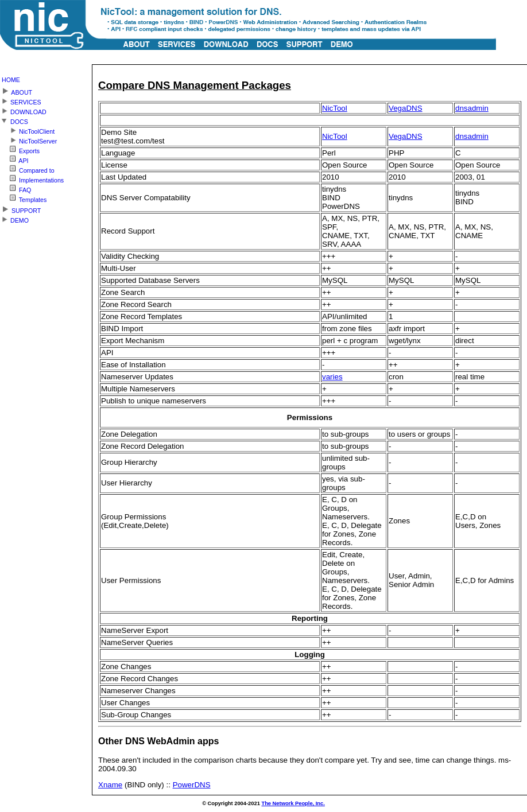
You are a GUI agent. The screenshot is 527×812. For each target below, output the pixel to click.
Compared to (27, 169)
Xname (110, 785)
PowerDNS (192, 785)
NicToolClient (27, 130)
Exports (20, 149)
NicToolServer (28, 140)
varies (332, 377)
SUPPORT (20, 209)
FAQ (15, 189)
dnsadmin (472, 108)
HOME (11, 80)
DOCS (14, 120)
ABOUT (16, 90)
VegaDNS (406, 108)
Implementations (32, 179)
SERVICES (21, 101)
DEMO (14, 219)
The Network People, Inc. (293, 803)
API (14, 159)
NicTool (335, 108)
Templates (23, 198)
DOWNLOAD (23, 110)
